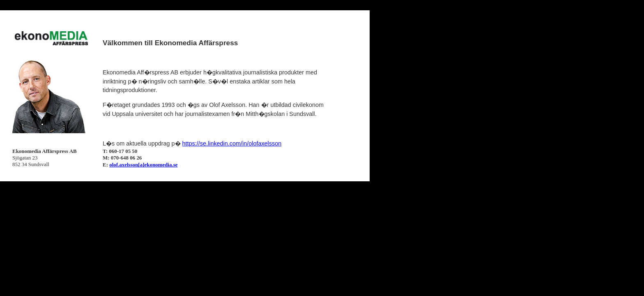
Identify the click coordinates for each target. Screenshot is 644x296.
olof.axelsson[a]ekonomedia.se (143, 165)
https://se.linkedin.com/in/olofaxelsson (232, 143)
